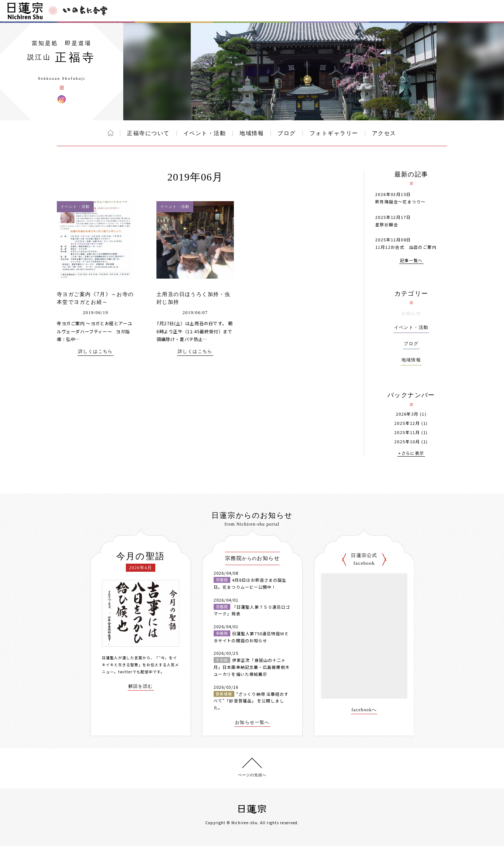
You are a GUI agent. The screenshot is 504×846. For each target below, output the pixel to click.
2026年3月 (407, 414)
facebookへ (364, 710)
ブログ (287, 133)
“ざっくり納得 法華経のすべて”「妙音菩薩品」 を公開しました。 (251, 701)
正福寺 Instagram (62, 99)
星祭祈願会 (387, 224)
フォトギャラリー (334, 133)
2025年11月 (407, 432)
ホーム (111, 133)
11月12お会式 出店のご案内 (406, 247)
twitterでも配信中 (135, 672)
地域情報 (252, 133)
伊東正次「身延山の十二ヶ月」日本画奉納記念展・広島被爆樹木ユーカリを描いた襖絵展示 (252, 667)
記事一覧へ (411, 261)
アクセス (384, 133)
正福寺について (148, 133)
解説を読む (141, 686)
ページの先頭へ (252, 775)
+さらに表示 (411, 453)
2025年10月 (407, 442)
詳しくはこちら (96, 352)
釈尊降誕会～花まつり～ (400, 202)
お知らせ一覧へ (252, 723)
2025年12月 (407, 423)
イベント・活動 (205, 133)
